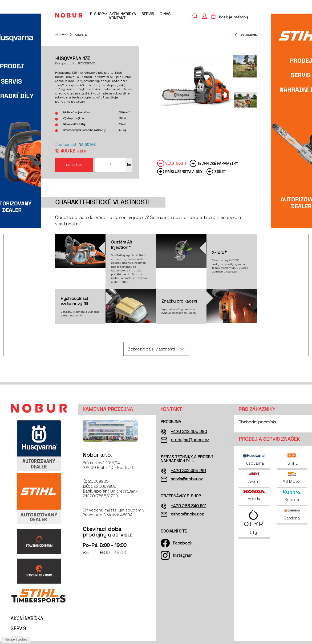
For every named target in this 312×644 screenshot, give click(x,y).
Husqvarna (254, 459)
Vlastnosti (175, 164)
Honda (254, 496)
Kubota (292, 496)
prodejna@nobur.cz (190, 440)
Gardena (292, 515)
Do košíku (74, 165)
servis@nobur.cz (187, 479)
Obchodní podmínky (258, 422)
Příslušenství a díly (184, 172)
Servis (148, 14)
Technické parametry (218, 164)
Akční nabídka (123, 14)
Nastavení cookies (16, 640)
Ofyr (254, 522)
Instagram (183, 555)
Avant (254, 478)
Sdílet (220, 172)
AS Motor (292, 478)
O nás (165, 14)
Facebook (183, 543)
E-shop (97, 14)
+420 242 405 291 (188, 471)
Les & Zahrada (62, 35)
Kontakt (117, 18)
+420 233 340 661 (189, 506)
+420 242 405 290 (189, 432)
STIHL (292, 459)
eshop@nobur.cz (187, 514)
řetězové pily (81, 35)
